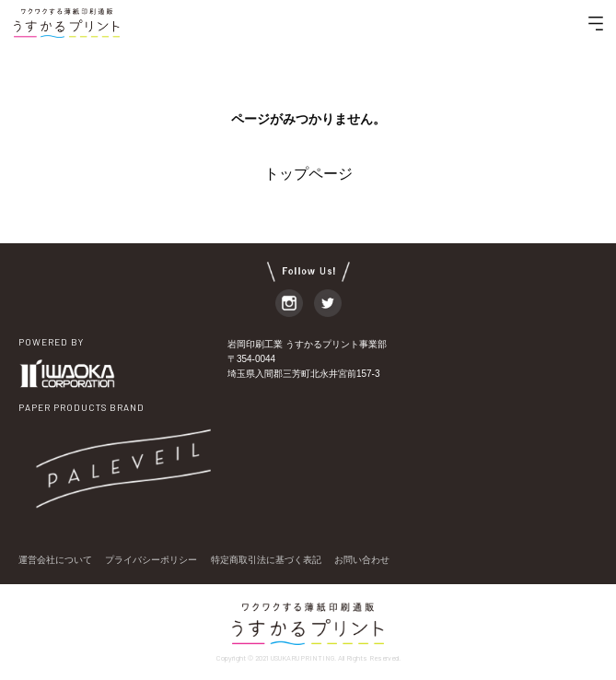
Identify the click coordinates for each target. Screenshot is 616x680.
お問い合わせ (362, 560)
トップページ (308, 174)
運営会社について (55, 560)
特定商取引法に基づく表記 (266, 560)
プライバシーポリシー (151, 560)
